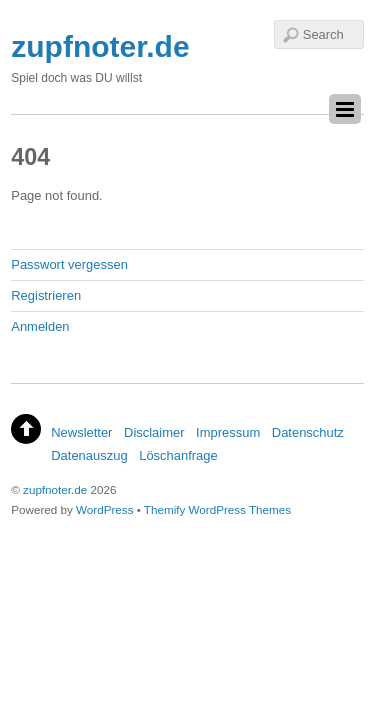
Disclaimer (154, 432)
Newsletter (81, 432)
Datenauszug (89, 455)
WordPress (104, 509)
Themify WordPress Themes (217, 509)
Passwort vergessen (69, 264)
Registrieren (46, 295)
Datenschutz (308, 432)
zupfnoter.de (55, 489)
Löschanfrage (178, 455)
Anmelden (40, 326)
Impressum (228, 432)
